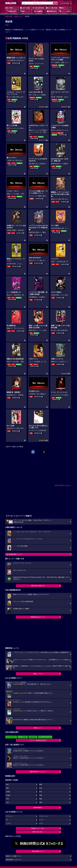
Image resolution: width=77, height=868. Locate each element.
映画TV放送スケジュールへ (38, 772)
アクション (9, 816)
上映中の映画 (25, 8)
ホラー (41, 823)
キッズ (41, 820)
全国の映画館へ (38, 808)
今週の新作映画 (38, 8)
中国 (7, 799)
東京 (7, 785)
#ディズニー (32, 737)
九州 (7, 802)
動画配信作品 (52, 11)
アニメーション (44, 816)
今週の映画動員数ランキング (14, 554)
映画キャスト (19, 16)
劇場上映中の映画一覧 (38, 586)
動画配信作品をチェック (38, 617)
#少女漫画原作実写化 (45, 737)
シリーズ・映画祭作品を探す (38, 740)
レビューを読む (65, 11)
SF (7, 820)
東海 (41, 788)
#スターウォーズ (11, 737)
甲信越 (8, 795)
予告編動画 (38, 11)
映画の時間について (38, 851)
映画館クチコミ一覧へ (38, 828)
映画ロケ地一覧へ (38, 832)
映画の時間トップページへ (14, 860)
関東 (41, 785)
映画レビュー (38, 728)
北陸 (41, 795)
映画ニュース (25, 11)
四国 (41, 799)
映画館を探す (12, 11)
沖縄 (41, 802)
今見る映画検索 (65, 3)
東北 (41, 792)
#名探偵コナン (22, 737)
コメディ (9, 823)
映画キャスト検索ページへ (14, 856)
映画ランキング (65, 8)
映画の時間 (9, 16)
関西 (7, 788)
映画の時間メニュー (12, 8)
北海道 (8, 792)
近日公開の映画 (52, 8)
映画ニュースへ (38, 674)
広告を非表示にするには (63, 485)
